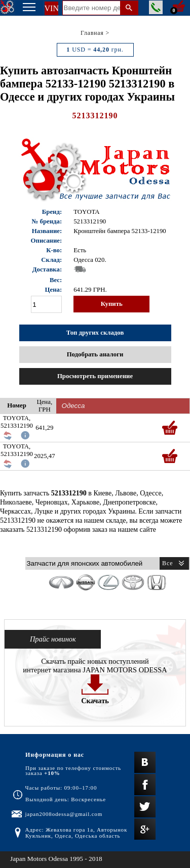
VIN (51, 8)
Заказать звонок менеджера (156, 7)
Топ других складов (95, 333)
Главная (92, 33)
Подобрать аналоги (95, 354)
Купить (112, 304)
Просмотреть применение (95, 376)
